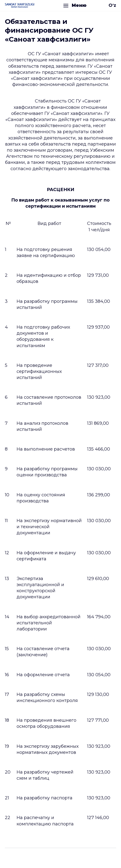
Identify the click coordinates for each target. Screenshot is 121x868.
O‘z (112, 5)
